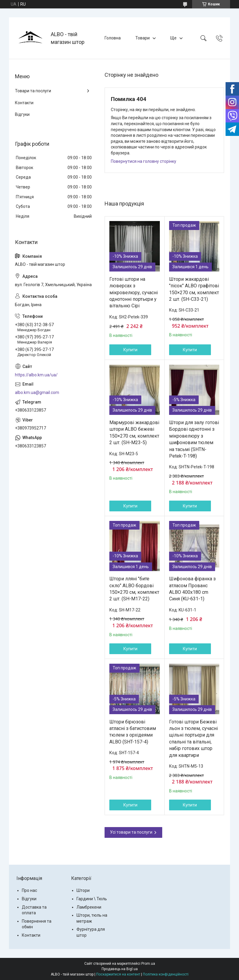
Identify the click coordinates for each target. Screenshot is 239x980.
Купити (130, 350)
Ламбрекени (89, 907)
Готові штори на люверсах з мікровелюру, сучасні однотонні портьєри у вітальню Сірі (134, 293)
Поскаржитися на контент (118, 974)
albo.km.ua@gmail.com (37, 392)
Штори (83, 890)
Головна (113, 38)
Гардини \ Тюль (92, 899)
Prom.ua (148, 964)
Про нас (29, 890)
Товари (143, 38)
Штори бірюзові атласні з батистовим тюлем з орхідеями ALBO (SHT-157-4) (133, 732)
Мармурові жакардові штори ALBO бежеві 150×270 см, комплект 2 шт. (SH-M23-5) (134, 433)
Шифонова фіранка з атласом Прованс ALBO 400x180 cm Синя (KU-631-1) (192, 589)
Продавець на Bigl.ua (120, 969)
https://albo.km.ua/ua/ (36, 375)
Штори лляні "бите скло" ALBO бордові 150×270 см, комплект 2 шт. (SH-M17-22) (134, 589)
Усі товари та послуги (131, 832)
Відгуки (22, 114)
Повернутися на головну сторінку (144, 161)
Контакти (24, 103)
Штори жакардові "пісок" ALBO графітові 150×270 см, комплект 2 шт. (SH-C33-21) (194, 289)
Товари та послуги (33, 91)
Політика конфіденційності (166, 974)
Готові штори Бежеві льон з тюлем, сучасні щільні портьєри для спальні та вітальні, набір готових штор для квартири (193, 739)
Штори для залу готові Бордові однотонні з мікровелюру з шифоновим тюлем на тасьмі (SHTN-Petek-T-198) (194, 439)
